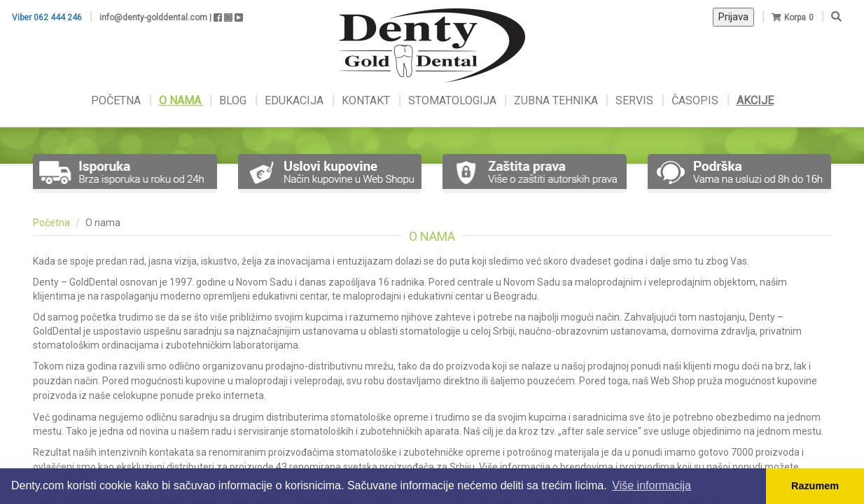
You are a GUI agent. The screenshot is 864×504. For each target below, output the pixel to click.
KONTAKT (367, 100)
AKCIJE (755, 100)
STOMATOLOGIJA (452, 100)
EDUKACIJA (295, 100)
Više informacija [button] (652, 485)
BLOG (234, 100)
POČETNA (117, 100)
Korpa (795, 17)
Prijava (733, 17)
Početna (51, 223)
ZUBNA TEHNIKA (556, 100)
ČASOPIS (696, 100)
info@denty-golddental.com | (155, 17)
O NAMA (181, 100)
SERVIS (636, 100)
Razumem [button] (815, 486)
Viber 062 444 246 (47, 17)
